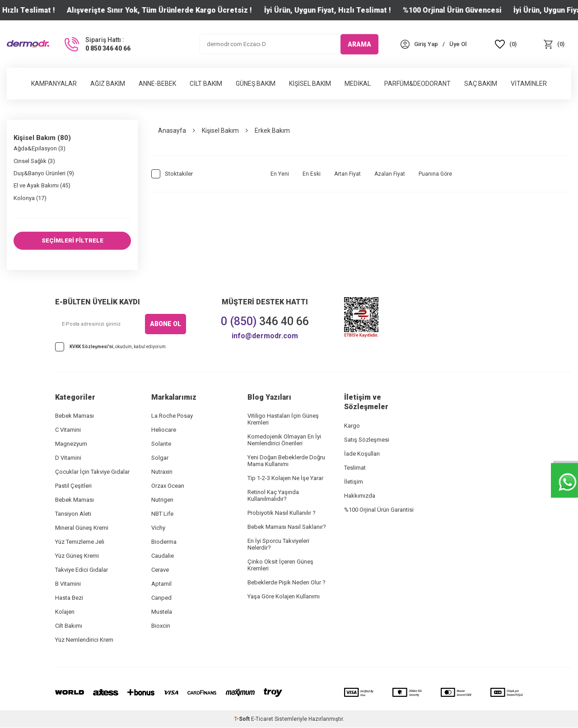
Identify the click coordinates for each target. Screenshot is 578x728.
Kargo (352, 426)
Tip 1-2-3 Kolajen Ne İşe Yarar (285, 478)
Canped (161, 598)
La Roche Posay (172, 416)
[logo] (28, 44)
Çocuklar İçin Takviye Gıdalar (92, 472)
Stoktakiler (172, 174)
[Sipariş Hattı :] (97, 44)
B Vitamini (68, 584)
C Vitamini (68, 430)
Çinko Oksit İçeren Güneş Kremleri (280, 565)
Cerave (160, 570)
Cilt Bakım (206, 84)
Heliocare (164, 430)
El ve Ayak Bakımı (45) (42, 185)
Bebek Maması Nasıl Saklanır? (287, 527)
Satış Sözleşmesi (367, 440)
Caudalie (163, 556)
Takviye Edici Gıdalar (82, 570)
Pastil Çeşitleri (73, 486)
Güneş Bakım (256, 84)
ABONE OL (165, 324)
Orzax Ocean (168, 486)
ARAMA (359, 44)
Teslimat (355, 468)
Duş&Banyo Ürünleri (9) (44, 173)
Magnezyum (71, 444)
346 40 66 (265, 322)
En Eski (312, 174)
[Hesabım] (426, 44)
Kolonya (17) (30, 198)
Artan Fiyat (347, 174)
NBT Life (162, 514)
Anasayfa (172, 131)
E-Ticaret (262, 719)
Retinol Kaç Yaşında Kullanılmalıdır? (273, 496)
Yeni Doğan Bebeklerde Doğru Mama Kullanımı (286, 461)
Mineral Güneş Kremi (82, 528)
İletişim (354, 482)
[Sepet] (554, 44)
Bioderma (164, 542)
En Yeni (280, 174)
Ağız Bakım (108, 84)
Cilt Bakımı (69, 626)
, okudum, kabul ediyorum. (111, 347)
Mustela (162, 612)
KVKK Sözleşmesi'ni (91, 347)
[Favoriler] (506, 44)
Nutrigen (162, 500)
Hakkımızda (360, 496)
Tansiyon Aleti (73, 514)
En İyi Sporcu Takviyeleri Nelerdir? (278, 545)
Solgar (160, 458)
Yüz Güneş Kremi (77, 556)
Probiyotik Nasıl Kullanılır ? (282, 513)
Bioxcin (161, 626)
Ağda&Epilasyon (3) (40, 148)
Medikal (358, 84)
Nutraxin (162, 472)
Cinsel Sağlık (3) (34, 161)
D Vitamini (68, 458)
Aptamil (161, 584)
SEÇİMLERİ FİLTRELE (72, 241)
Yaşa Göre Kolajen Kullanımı (284, 597)
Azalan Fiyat (390, 174)
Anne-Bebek (157, 84)
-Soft (242, 719)
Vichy (158, 528)
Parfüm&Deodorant (417, 84)
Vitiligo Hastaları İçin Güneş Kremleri (283, 420)
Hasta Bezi (69, 598)
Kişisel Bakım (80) (42, 138)
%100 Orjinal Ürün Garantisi (379, 510)
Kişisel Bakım (310, 84)
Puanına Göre (435, 174)
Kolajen (65, 612)
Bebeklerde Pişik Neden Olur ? (287, 583)
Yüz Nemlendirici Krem (84, 640)
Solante (161, 444)
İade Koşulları (362, 454)
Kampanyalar (54, 84)
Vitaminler (529, 84)
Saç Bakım (481, 84)
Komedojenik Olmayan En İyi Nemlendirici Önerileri (284, 440)
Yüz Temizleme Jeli (80, 542)
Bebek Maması (75, 416)
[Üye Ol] (458, 44)
